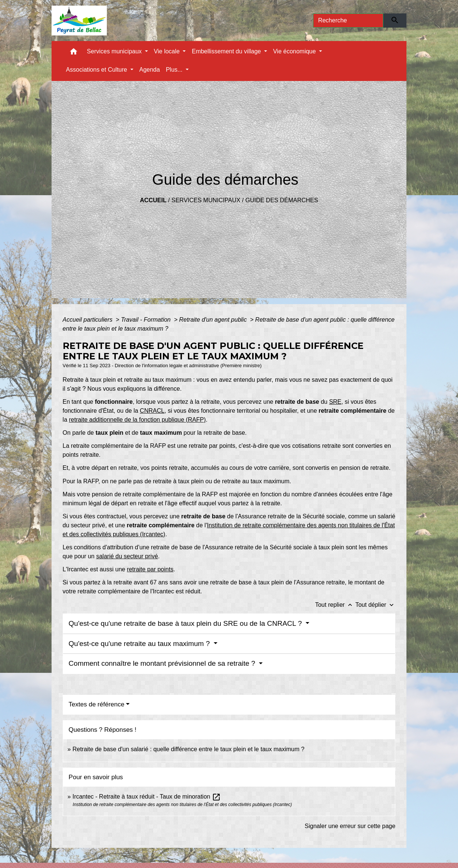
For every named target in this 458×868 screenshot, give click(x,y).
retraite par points (150, 569)
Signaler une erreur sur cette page (350, 826)
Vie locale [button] (168, 51)
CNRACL (152, 411)
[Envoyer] (395, 21)
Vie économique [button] (295, 51)
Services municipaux (206, 200)
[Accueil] (79, 21)
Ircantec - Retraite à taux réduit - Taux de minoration (147, 797)
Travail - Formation (147, 320)
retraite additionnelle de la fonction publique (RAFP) (137, 420)
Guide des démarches (282, 200)
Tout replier (335, 605)
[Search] (348, 21)
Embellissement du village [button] (227, 51)
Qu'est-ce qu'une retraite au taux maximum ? (140, 644)
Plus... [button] (175, 70)
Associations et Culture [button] (98, 70)
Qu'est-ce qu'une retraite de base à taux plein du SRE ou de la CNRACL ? (186, 623)
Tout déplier (375, 605)
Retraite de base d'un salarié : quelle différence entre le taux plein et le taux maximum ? (188, 749)
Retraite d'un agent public (213, 320)
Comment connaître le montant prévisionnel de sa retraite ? (163, 663)
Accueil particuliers (89, 320)
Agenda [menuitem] (150, 70)
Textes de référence (97, 704)
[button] (74, 53)
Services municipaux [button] (115, 51)
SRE (335, 402)
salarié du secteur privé (127, 556)
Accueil (153, 200)
